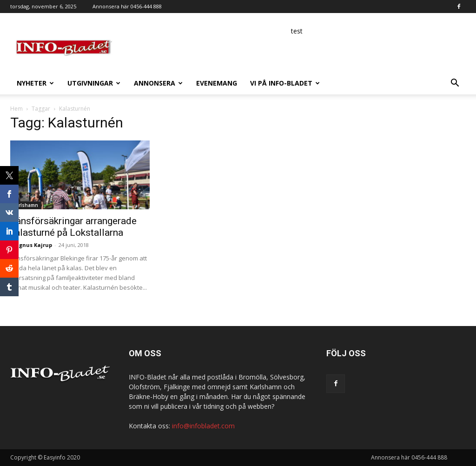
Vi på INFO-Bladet (285, 83)
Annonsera (158, 83)
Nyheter (35, 83)
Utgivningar (94, 83)
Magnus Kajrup (31, 245)
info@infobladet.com (203, 426)
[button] (455, 84)
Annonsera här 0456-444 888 (127, 6)
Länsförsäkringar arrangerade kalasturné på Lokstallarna (73, 227)
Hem (17, 109)
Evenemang (217, 83)
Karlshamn (26, 205)
